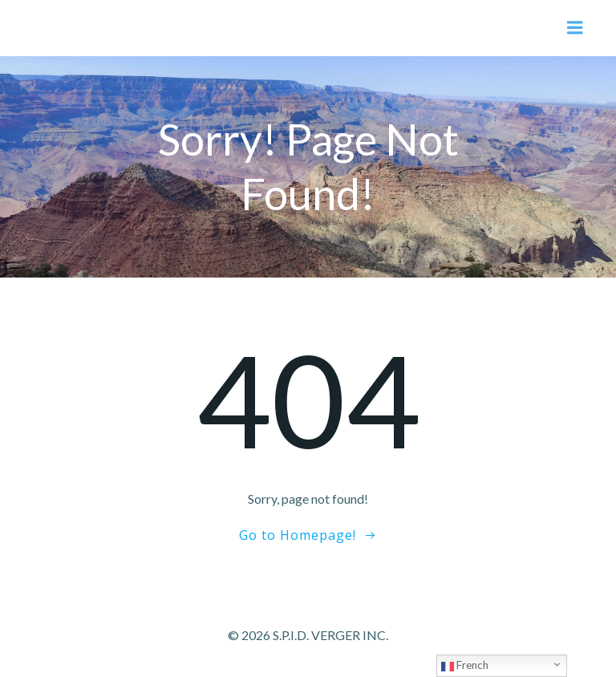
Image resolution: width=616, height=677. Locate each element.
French (465, 666)
